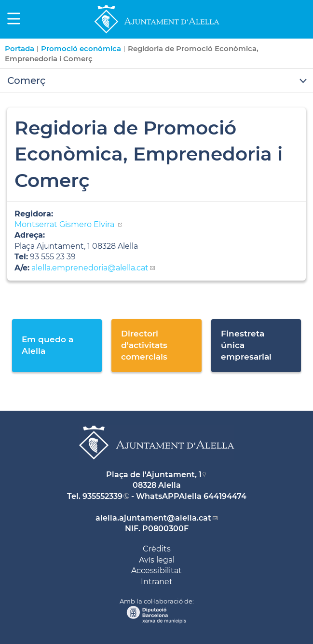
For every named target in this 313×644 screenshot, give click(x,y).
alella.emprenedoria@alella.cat (90, 268)
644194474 (225, 496)
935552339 (102, 496)
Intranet (157, 582)
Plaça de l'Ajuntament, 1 (154, 475)
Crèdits (157, 549)
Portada (20, 48)
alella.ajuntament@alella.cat (153, 518)
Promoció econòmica (81, 48)
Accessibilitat (156, 570)
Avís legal (157, 560)
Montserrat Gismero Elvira (65, 224)
